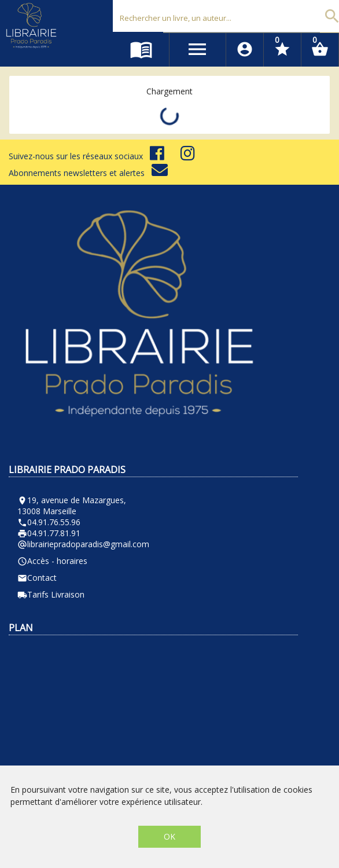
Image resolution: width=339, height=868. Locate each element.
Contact (37, 578)
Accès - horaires (52, 561)
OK (169, 836)
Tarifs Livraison (51, 594)
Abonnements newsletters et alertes (88, 173)
